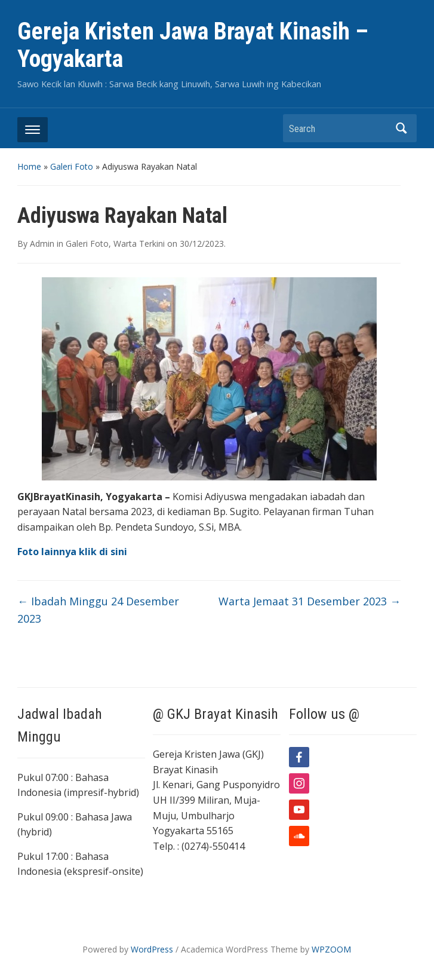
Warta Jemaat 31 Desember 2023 (310, 601)
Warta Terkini (139, 244)
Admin (42, 244)
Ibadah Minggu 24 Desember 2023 (98, 610)
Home (29, 166)
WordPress (152, 949)
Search (402, 128)
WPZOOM (331, 949)
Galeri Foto (72, 166)
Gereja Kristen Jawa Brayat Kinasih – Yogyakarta (193, 45)
